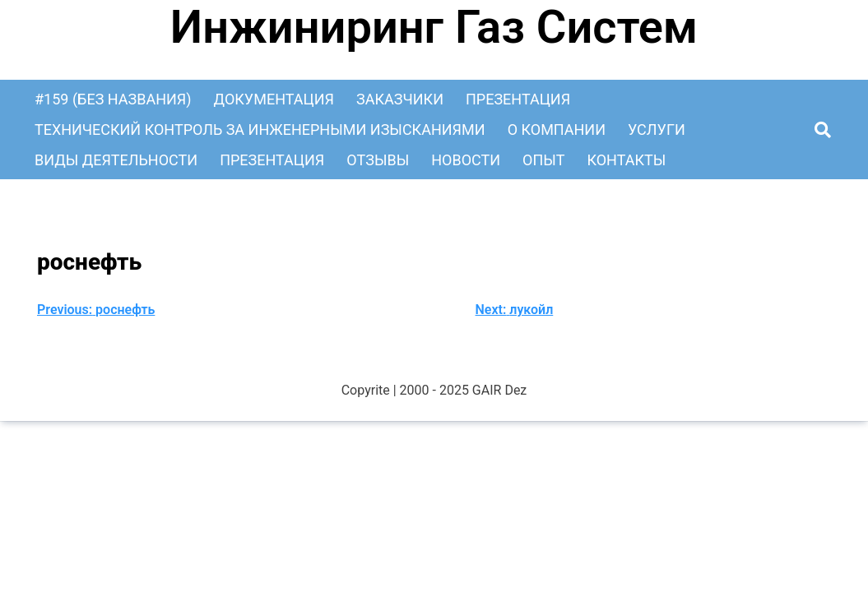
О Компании (557, 129)
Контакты (626, 160)
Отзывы (378, 160)
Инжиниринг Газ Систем (434, 27)
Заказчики (400, 99)
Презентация (518, 99)
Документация (274, 99)
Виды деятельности (116, 160)
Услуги (657, 129)
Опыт (543, 160)
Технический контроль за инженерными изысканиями (260, 129)
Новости (466, 160)
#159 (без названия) (113, 99)
